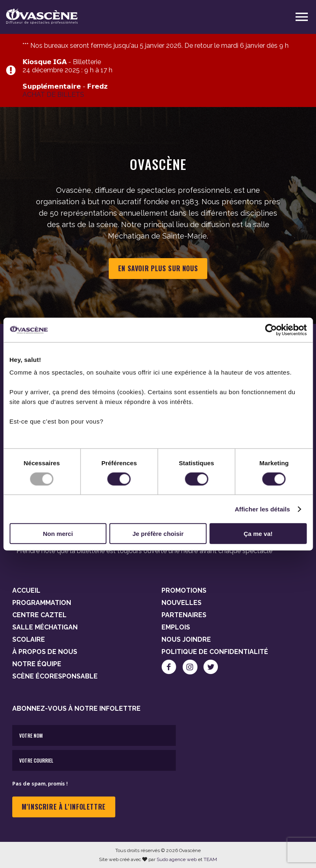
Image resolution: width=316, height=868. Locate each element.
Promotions (184, 590)
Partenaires (184, 615)
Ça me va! (258, 534)
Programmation (42, 603)
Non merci (58, 534)
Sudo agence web (177, 859)
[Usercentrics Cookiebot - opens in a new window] (271, 330)
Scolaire (29, 639)
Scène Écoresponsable (55, 676)
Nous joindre (186, 639)
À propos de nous (45, 652)
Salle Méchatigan (45, 627)
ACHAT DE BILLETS (53, 95)
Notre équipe (37, 664)
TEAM (210, 859)
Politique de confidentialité (215, 652)
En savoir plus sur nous (158, 268)
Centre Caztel (39, 615)
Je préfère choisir (158, 534)
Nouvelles (182, 603)
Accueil (26, 590)
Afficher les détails (262, 509)
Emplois (176, 627)
